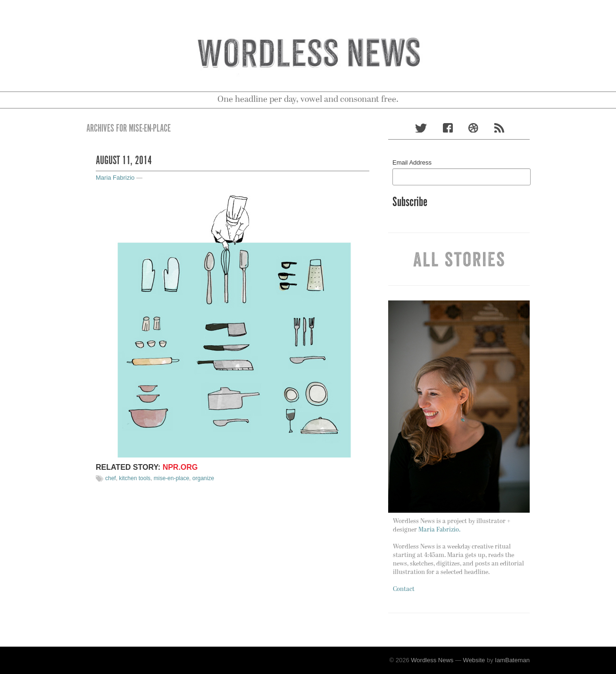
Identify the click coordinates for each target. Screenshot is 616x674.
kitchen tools (135, 478)
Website (474, 660)
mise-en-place (171, 478)
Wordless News (432, 660)
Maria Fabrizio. (439, 530)
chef (111, 478)
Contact (404, 589)
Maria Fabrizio (115, 178)
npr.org (180, 467)
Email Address (412, 162)
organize (203, 478)
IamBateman (512, 660)
